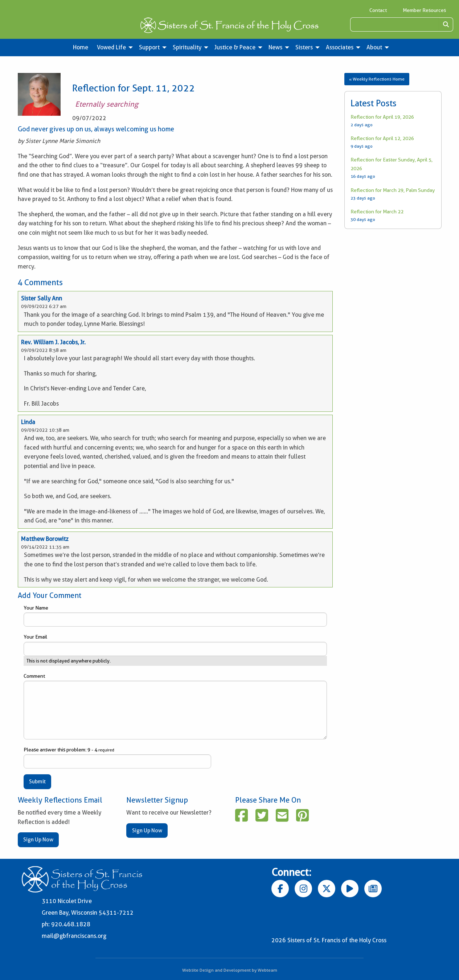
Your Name (175, 616)
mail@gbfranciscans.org (74, 936)
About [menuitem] (374, 47)
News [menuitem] (275, 47)
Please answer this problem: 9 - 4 (117, 758)
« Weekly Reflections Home (377, 79)
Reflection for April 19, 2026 (382, 117)
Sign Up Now (38, 840)
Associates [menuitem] (340, 47)
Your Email (175, 645)
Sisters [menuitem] (304, 47)
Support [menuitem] (149, 47)
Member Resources (424, 10)
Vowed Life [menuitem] (111, 47)
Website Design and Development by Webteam (230, 970)
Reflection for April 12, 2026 (382, 138)
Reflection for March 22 (377, 212)
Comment (175, 706)
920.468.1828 (71, 924)
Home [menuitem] (81, 47)
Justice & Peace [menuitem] (235, 47)
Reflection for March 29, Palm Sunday (393, 190)
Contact (378, 10)
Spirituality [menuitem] (187, 47)
